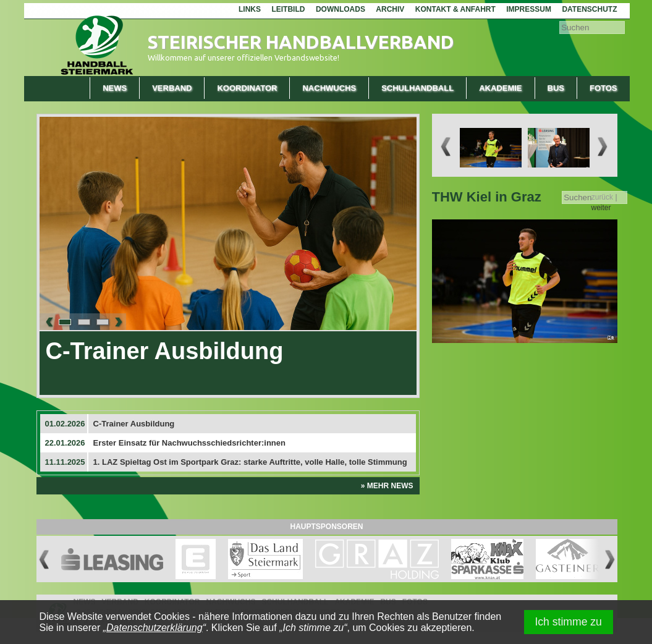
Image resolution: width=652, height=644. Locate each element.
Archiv (390, 9)
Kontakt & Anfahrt (455, 9)
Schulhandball (417, 88)
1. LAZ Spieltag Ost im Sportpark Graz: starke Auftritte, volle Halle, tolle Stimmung (250, 462)
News (115, 88)
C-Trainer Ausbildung (165, 351)
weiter (601, 208)
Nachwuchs (329, 88)
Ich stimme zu (568, 622)
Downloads (341, 9)
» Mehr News (387, 486)
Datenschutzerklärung (155, 628)
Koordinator (247, 88)
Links (250, 9)
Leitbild (288, 9)
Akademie (500, 88)
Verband (172, 88)
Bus (556, 88)
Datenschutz (589, 9)
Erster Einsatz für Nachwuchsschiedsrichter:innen (189, 443)
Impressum (529, 9)
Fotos (603, 88)
